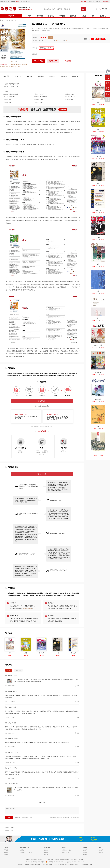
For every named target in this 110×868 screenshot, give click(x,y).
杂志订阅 (98, 2)
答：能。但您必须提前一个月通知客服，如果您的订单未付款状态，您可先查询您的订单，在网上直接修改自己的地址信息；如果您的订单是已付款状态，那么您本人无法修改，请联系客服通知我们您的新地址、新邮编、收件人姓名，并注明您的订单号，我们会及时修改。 (59, 514)
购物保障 (64, 76)
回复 (77, 686)
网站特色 (46, 852)
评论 (9, 818)
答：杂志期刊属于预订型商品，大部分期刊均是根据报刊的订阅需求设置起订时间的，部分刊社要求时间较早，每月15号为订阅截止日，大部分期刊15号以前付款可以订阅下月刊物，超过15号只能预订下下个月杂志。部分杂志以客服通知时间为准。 (59, 487)
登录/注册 (84, 2)
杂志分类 (11, 16)
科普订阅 (51, 16)
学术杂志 (40, 16)
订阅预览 (29, 76)
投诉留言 (85, 855)
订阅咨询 (85, 852)
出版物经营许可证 (67, 850)
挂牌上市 (6, 852)
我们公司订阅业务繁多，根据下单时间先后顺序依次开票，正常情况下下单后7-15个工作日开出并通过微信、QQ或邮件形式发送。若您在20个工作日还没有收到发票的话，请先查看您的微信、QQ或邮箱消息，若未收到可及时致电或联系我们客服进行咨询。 (26, 571)
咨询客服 (68, 61)
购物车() (107, 2)
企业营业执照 (65, 852)
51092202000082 (59, 862)
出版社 (84, 16)
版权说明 (6, 855)
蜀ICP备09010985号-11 (39, 862)
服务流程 (46, 850)
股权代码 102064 (28, 608)
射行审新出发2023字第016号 (35, 864)
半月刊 (8, 20)
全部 (9, 670)
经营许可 (92, 2)
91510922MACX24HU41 (78, 862)
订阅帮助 (52, 76)
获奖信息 (6, 850)
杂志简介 (6, 76)
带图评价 (18, 670)
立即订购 (38, 61)
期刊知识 (101, 852)
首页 (30, 16)
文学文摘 (12, 87)
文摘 (17, 87)
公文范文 (101, 850)
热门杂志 (41, 76)
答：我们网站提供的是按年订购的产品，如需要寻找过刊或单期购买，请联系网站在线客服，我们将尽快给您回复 (26, 500)
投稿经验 (73, 16)
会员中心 (103, 16)
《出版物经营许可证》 (41, 860)
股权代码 (16, 2)
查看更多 (41, 802)
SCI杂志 (62, 16)
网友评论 (75, 76)
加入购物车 (53, 61)
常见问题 (46, 855)
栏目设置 (18, 76)
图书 (93, 16)
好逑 (9, 831)
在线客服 (22, 850)
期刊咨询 (85, 850)
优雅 (9, 827)
